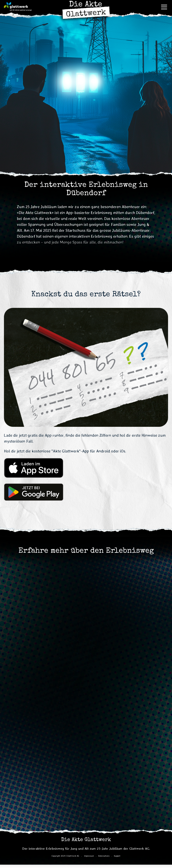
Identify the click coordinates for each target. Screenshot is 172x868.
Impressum (89, 856)
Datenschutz (104, 856)
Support (117, 856)
